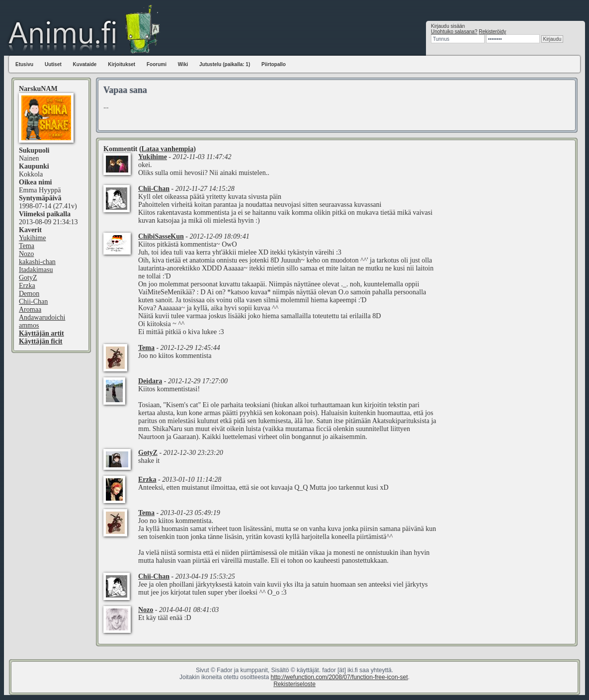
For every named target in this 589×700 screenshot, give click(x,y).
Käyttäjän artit (42, 333)
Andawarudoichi (42, 317)
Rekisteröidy (492, 32)
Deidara (150, 381)
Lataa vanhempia (168, 149)
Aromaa (30, 309)
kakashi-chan (37, 262)
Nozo (26, 254)
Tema (27, 246)
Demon (29, 294)
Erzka (27, 286)
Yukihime (32, 238)
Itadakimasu (36, 270)
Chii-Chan (33, 302)
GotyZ (28, 278)
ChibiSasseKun (161, 236)
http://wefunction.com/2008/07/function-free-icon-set (339, 677)
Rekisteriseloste (294, 684)
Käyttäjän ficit (41, 341)
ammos (29, 325)
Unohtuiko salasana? (454, 32)
